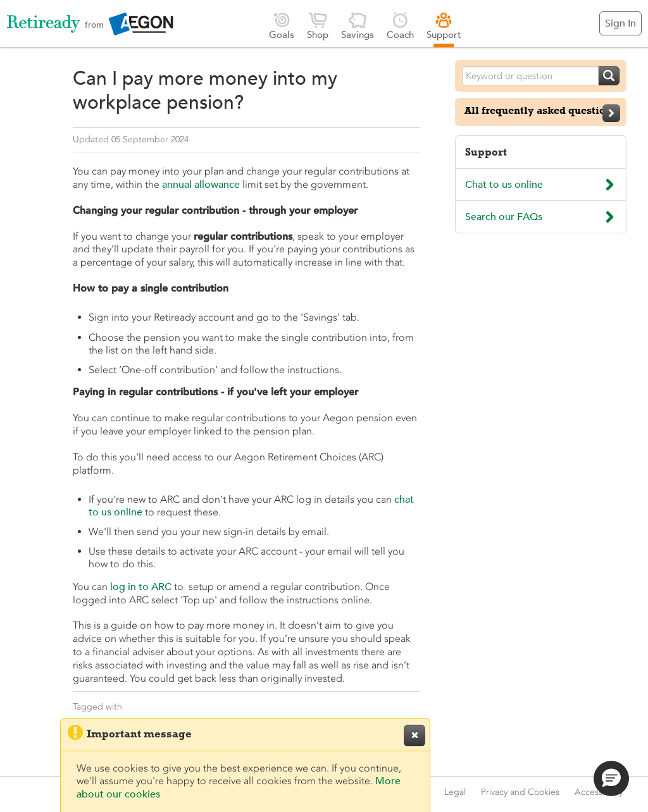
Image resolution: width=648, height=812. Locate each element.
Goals (282, 26)
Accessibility (599, 792)
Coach (400, 26)
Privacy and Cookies (520, 792)
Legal (455, 792)
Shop (318, 26)
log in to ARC (141, 587)
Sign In (620, 23)
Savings (358, 26)
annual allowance (201, 185)
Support (444, 26)
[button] (611, 778)
